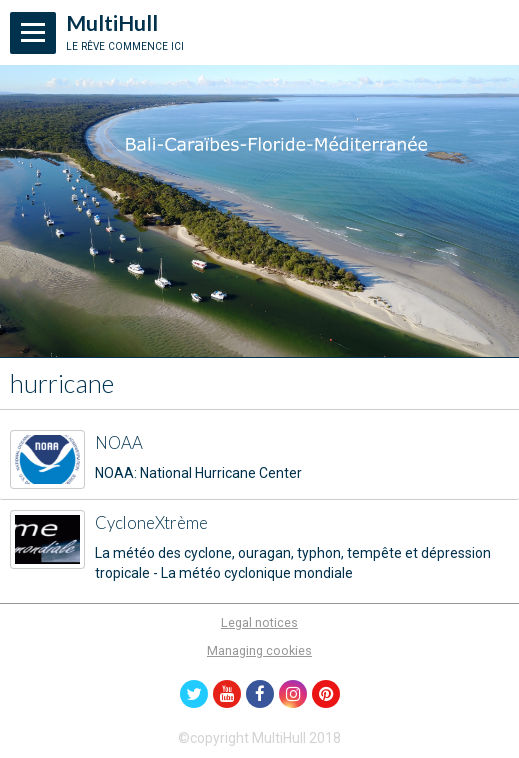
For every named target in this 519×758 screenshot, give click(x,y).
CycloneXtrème (151, 522)
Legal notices (259, 622)
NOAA (119, 442)
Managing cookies (259, 650)
